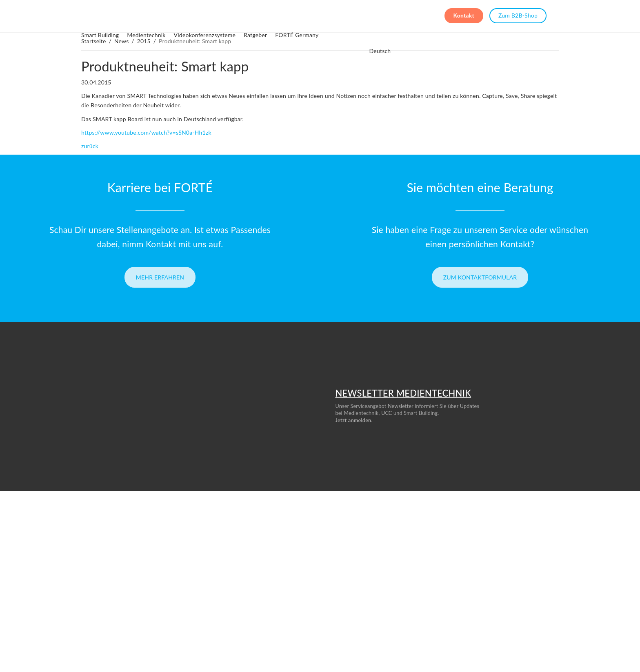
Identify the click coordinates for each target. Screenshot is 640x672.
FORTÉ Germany (345, 15)
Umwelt (329, 607)
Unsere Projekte (184, 584)
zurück (90, 146)
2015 (144, 41)
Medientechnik (195, 15)
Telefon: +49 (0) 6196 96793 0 (46, 595)
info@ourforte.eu (414, 646)
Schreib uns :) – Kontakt (38, 584)
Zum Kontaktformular (480, 277)
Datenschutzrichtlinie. (362, 448)
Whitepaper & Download (194, 607)
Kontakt (464, 15)
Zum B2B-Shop (518, 15)
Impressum (487, 584)
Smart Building (149, 15)
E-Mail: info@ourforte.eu (39, 607)
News (122, 41)
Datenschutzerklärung (499, 595)
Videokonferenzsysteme (253, 15)
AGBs (481, 573)
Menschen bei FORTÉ (190, 573)
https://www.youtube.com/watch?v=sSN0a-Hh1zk (146, 132)
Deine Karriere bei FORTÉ (41, 573)
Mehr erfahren (160, 277)
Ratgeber (304, 15)
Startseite (94, 41)
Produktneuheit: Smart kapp (165, 66)
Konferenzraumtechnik (346, 584)
